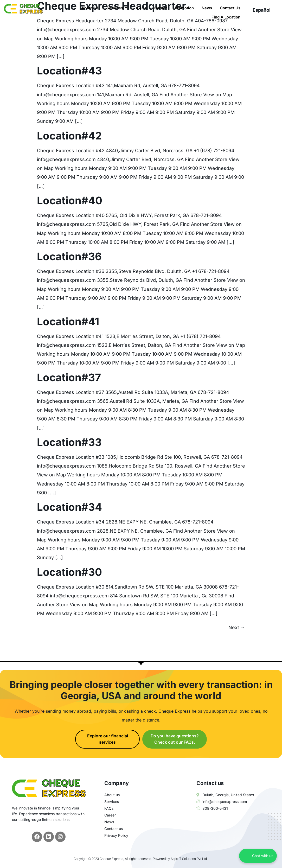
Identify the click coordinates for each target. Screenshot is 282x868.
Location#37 (69, 377)
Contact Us (230, 8)
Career (159, 8)
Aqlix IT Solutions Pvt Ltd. (189, 859)
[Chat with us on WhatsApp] (258, 856)
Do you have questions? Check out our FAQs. (175, 739)
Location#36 (69, 256)
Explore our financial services (108, 739)
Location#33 (69, 442)
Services (115, 8)
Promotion (184, 8)
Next (237, 627)
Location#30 (69, 572)
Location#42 (69, 136)
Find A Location (226, 17)
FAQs (140, 8)
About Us (88, 8)
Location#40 (70, 200)
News (206, 8)
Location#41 (68, 321)
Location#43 (69, 71)
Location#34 (69, 507)
